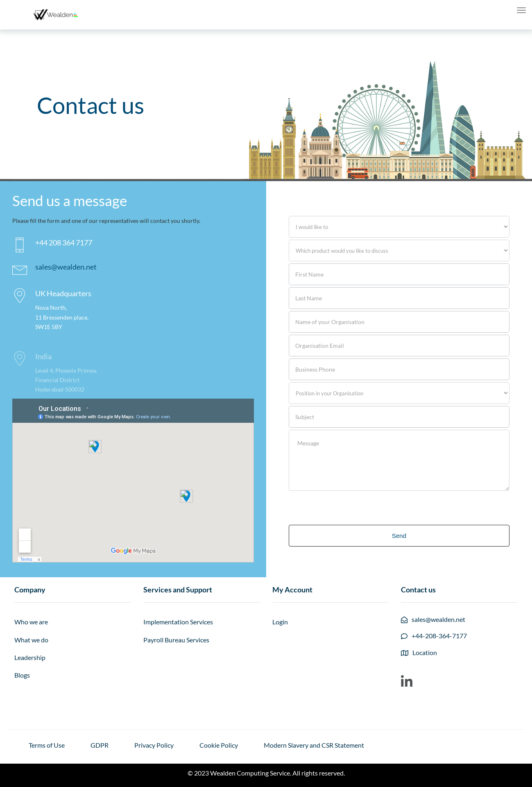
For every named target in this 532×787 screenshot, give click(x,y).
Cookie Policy (219, 745)
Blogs (22, 675)
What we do (31, 640)
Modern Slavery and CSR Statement (314, 745)
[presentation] (351, 507)
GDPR (100, 745)
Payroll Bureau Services (176, 640)
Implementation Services (178, 622)
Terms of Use (47, 745)
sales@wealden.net (66, 267)
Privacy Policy (154, 745)
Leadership (30, 657)
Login (280, 622)
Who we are (31, 622)
